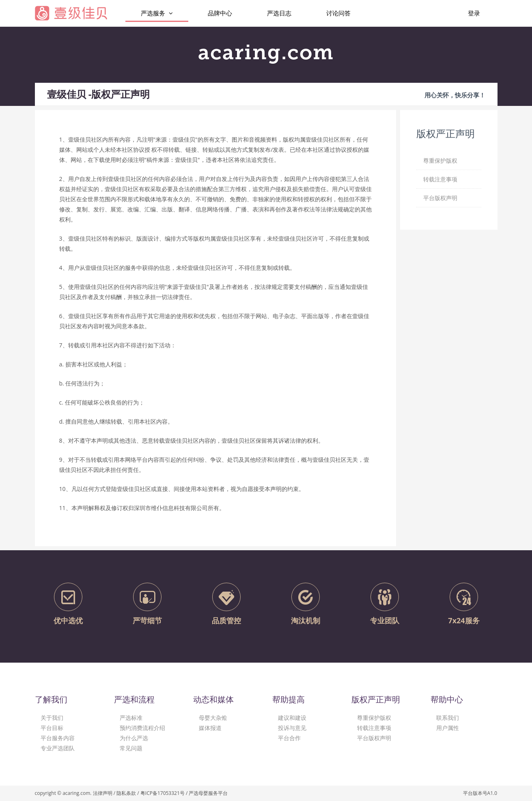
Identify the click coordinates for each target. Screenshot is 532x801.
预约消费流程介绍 (142, 728)
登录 (474, 13)
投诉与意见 (292, 728)
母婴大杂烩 (213, 718)
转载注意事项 (374, 728)
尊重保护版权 (374, 718)
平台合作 (289, 738)
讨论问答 (338, 13)
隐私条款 (126, 793)
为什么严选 (134, 738)
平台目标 (52, 728)
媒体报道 (210, 728)
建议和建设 (292, 718)
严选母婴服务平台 (208, 793)
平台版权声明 (374, 738)
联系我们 (448, 718)
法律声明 (103, 793)
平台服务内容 (58, 738)
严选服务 (157, 13)
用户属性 (448, 728)
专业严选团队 (58, 748)
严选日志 (279, 13)
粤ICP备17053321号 (163, 793)
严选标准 (131, 718)
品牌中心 (220, 13)
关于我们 (52, 718)
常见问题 (131, 748)
